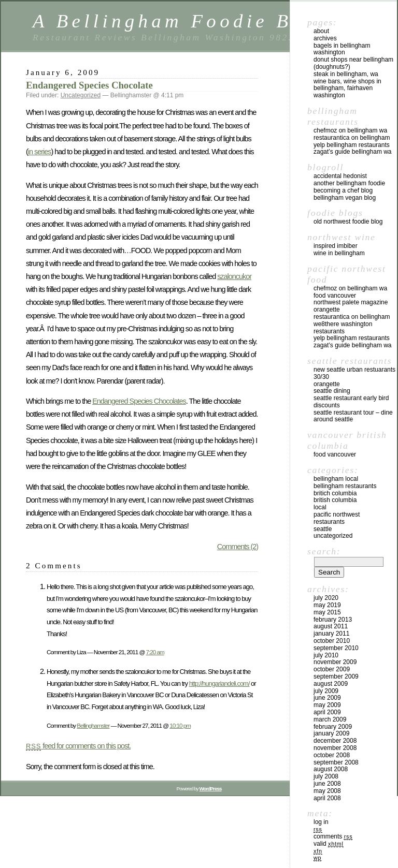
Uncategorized (81, 95)
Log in (321, 822)
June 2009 (327, 698)
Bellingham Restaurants (345, 486)
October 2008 (332, 755)
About (321, 31)
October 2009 (332, 669)
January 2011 (331, 634)
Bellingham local (336, 479)
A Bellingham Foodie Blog (180, 21)
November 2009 (335, 662)
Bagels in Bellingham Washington (342, 49)
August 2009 (331, 684)
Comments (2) (238, 547)
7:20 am (155, 652)
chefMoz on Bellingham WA (350, 130)
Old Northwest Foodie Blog (348, 222)
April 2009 (327, 712)
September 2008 (336, 762)
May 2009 (327, 705)
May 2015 (327, 612)
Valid (329, 844)
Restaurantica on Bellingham (352, 138)
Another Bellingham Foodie (349, 183)
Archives (325, 38)
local (320, 507)
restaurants (329, 522)
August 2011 (331, 626)
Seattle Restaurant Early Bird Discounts (351, 402)
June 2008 (327, 784)
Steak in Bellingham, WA (346, 74)
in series (40, 152)
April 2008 (327, 798)
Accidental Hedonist (340, 176)
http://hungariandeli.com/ (219, 683)
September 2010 (336, 648)
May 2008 (327, 791)
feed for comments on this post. (78, 746)
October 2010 (332, 641)
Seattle (323, 529)
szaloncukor (234, 276)
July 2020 (326, 598)
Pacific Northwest (337, 514)
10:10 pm (180, 725)
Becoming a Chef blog (343, 190)
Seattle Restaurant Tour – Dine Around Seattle (353, 416)
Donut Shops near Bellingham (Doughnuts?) (353, 63)
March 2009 (330, 719)
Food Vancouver (335, 296)
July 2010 (326, 655)
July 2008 (326, 776)
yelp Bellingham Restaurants (352, 145)
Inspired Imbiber (336, 246)
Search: (324, 551)
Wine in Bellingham (339, 253)
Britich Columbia (335, 493)
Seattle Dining (332, 391)
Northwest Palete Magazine (351, 302)
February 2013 (333, 620)
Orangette (327, 310)
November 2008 (335, 748)
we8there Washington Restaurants (343, 328)
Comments (333, 836)
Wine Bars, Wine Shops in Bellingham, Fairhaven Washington (347, 89)
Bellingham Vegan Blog (345, 198)
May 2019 (327, 605)
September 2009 (336, 676)
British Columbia (335, 500)
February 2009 (333, 727)
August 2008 (331, 769)
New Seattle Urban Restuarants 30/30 (354, 373)
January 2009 (331, 733)
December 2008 (335, 741)
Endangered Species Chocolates (139, 401)
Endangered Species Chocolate (89, 85)
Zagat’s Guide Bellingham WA (353, 152)
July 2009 (326, 691)
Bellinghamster (93, 725)
